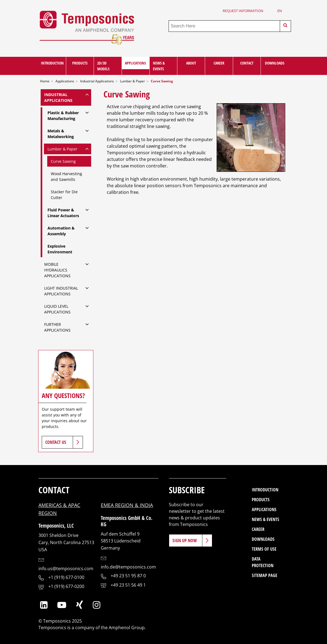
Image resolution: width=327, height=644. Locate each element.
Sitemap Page (265, 575)
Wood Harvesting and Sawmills (66, 177)
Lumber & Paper (132, 81)
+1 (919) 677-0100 (66, 577)
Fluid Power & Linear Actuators (63, 213)
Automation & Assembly (61, 231)
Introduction (52, 63)
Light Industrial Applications (61, 291)
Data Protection (263, 562)
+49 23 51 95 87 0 (128, 576)
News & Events (159, 66)
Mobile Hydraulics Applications (57, 270)
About (191, 63)
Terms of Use (264, 549)
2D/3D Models (103, 66)
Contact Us (56, 442)
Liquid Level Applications (57, 309)
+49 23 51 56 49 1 (128, 585)
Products (80, 63)
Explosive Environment (60, 249)
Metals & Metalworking (61, 134)
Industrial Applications (97, 81)
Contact (247, 63)
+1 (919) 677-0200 (66, 586)
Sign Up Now (185, 541)
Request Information (243, 11)
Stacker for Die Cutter (64, 195)
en (280, 11)
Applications (135, 63)
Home (45, 81)
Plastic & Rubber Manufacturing (63, 116)
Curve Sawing (63, 161)
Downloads (275, 63)
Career (219, 63)
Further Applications (57, 327)
